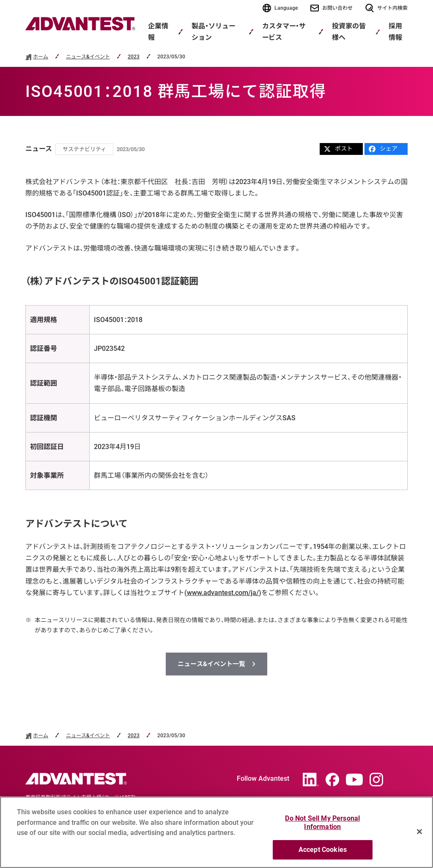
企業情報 (158, 32)
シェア (383, 149)
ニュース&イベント (88, 57)
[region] (216, 832)
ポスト (338, 149)
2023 (134, 57)
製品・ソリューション (213, 32)
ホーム (41, 57)
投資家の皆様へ (349, 32)
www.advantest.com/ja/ (223, 593)
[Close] (419, 832)
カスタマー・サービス (284, 32)
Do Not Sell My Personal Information (322, 823)
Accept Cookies (323, 850)
